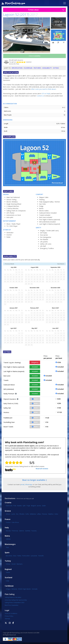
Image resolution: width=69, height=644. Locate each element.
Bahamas (14, 589)
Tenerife (41, 556)
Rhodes (22, 514)
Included (35, 367)
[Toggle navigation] (65, 3)
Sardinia (28, 531)
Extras (56, 68)
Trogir (28, 506)
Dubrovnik (9, 506)
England (8, 569)
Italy (7, 528)
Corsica (8, 522)
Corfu (27, 514)
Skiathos (51, 514)
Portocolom (26, 556)
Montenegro (10, 544)
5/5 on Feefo (46, 94)
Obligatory (35, 362)
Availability (47, 68)
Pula (15, 506)
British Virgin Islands (24, 589)
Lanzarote (34, 556)
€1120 (60, 412)
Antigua (8, 589)
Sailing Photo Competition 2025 (14, 602)
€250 (59, 403)
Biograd (33, 506)
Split (24, 506)
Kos (17, 514)
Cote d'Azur (15, 522)
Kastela (19, 506)
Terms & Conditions (11, 613)
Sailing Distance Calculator (13, 597)
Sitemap (7, 619)
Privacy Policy (9, 616)
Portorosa (15, 531)
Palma (19, 556)
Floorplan (28, 68)
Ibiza (15, 556)
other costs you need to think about (43, 89)
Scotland (8, 578)
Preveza (45, 514)
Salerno (22, 531)
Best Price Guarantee (12, 605)
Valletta (8, 539)
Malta (7, 536)
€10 (47, 422)
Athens (8, 514)
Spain (7, 553)
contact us (41, 96)
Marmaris (20, 564)
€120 (47, 418)
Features (37, 68)
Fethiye (8, 564)
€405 (59, 399)
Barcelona (9, 556)
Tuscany (34, 531)
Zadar (44, 506)
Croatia (8, 503)
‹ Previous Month (9, 264)
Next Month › (61, 264)
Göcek (13, 564)
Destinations (10, 498)
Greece (8, 511)
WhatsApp (29, 484)
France (8, 519)
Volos (56, 514)
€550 (59, 362)
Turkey (8, 561)
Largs (7, 581)
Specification (17, 68)
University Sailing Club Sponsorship (16, 600)
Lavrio (13, 514)
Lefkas (39, 514)
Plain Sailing (10, 594)
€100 (59, 408)
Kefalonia (33, 514)
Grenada (35, 589)
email (22, 484)
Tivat (7, 547)
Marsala (8, 531)
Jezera (39, 506)
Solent (8, 572)
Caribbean (9, 586)
